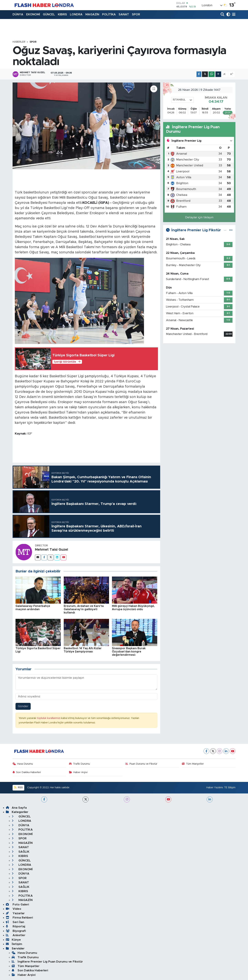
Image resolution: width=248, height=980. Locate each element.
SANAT (124, 14)
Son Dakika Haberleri (27, 772)
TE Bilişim (230, 788)
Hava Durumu (23, 764)
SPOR (136, 14)
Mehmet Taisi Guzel (51, 550)
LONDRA (76, 14)
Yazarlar (15, 913)
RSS (18, 788)
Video (14, 909)
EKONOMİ (33, 14)
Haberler (19, 42)
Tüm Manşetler (193, 764)
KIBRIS (62, 14)
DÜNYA (18, 14)
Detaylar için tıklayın (199, 217)
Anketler (16, 935)
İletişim (14, 944)
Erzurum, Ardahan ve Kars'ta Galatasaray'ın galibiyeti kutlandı (84, 609)
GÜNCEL (49, 14)
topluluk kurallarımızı (49, 718)
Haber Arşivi (78, 772)
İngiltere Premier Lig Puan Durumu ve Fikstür (47, 962)
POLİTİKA (109, 14)
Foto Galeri (17, 905)
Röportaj (15, 926)
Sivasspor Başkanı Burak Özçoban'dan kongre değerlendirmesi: (129, 652)
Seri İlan (15, 922)
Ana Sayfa (16, 808)
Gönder (23, 706)
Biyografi (16, 931)
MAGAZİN (92, 14)
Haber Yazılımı (215, 788)
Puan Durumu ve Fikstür (141, 764)
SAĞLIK (21, 852)
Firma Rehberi (19, 918)
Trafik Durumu (80, 764)
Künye (13, 940)
